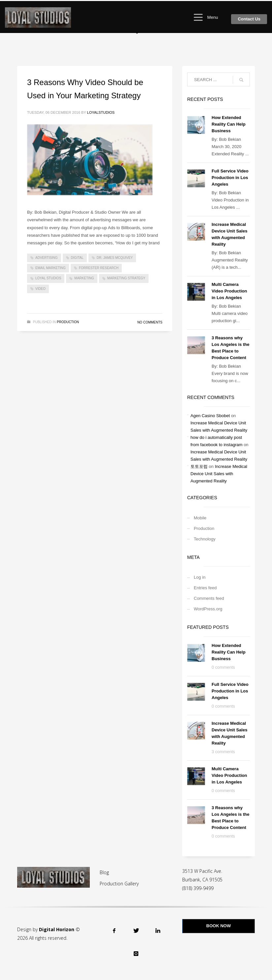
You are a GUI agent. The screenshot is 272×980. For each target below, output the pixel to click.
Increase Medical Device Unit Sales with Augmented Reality (219, 474)
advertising (47, 258)
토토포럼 (199, 466)
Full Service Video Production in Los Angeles (230, 178)
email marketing (51, 268)
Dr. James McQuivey (115, 258)
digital (77, 258)
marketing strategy (126, 278)
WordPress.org (208, 609)
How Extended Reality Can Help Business (229, 124)
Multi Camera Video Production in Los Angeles (229, 291)
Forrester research (99, 268)
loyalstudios (101, 112)
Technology (205, 539)
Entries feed (205, 588)
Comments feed (209, 598)
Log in (200, 577)
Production (68, 322)
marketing (84, 278)
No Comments (150, 322)
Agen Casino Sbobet (210, 416)
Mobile (200, 518)
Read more (143, 301)
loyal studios (48, 278)
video (40, 289)
